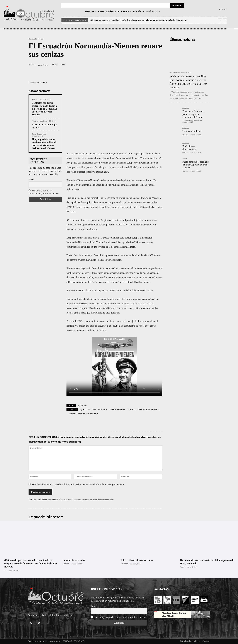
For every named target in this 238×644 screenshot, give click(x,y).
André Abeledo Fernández (192, 120)
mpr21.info (82, 406)
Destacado (33, 39)
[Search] (177, 5)
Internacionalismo (117, 409)
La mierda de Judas (192, 131)
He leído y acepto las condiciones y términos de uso (44, 192)
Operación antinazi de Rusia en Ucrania (144, 409)
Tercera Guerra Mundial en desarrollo (83, 414)
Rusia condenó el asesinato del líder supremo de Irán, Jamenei (196, 165)
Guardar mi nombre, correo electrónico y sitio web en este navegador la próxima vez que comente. (78, 484)
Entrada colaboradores (190, 641)
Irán (171, 72)
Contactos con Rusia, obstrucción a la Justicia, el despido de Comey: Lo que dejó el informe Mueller (45, 109)
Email (31, 179)
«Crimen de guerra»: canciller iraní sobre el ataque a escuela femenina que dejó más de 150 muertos (139, 20)
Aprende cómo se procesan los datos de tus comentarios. (90, 500)
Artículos (35, 99)
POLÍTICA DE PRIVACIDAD (74, 641)
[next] (225, 20)
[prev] (220, 20)
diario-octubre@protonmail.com (57, 615)
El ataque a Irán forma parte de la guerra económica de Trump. (193, 114)
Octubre (43, 82)
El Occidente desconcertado (137, 560)
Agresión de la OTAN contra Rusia (93, 409)
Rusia (42, 39)
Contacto (206, 641)
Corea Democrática (39, 134)
